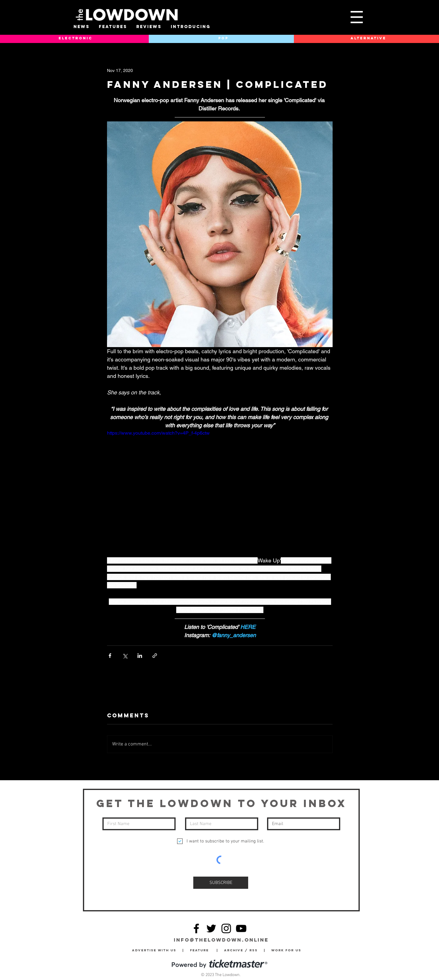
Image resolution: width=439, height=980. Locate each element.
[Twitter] (211, 928)
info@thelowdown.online (221, 940)
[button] (357, 17)
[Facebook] (196, 928)
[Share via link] (155, 656)
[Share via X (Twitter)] (125, 656)
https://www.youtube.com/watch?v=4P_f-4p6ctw (158, 433)
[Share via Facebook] (110, 656)
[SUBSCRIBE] (221, 883)
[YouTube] (241, 928)
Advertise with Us (154, 950)
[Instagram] (226, 928)
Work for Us (288, 950)
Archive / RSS (242, 950)
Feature (203, 950)
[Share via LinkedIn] (140, 656)
